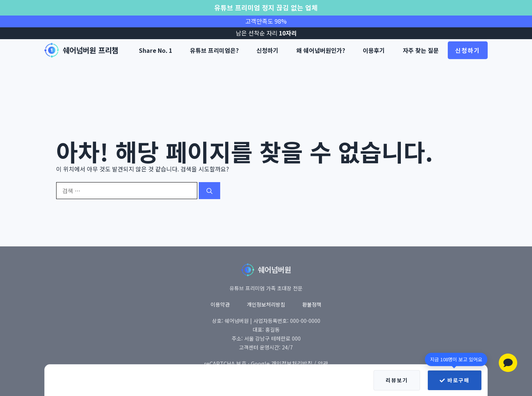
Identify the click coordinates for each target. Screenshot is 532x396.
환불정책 (312, 304)
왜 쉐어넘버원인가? (321, 50)
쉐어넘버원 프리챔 (91, 50)
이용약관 (220, 304)
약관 (323, 363)
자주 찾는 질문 (421, 50)
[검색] (209, 191)
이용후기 (374, 50)
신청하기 (267, 50)
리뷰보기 (397, 380)
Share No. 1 (156, 50)
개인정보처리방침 (266, 304)
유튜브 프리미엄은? (214, 50)
